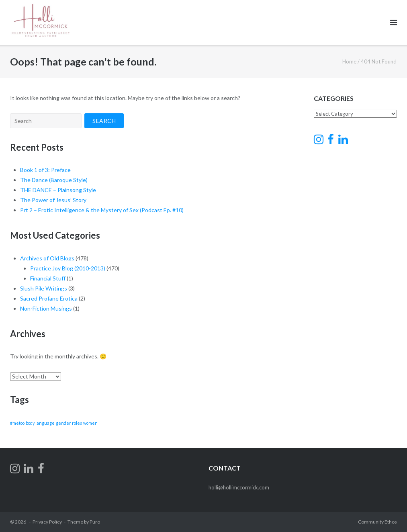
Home (349, 61)
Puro (95, 522)
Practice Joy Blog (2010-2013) (68, 268)
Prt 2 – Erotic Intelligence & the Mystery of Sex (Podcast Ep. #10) (102, 210)
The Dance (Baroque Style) (54, 180)
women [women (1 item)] (90, 423)
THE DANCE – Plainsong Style (58, 190)
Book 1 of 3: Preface (45, 170)
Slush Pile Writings (44, 288)
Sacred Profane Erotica (49, 298)
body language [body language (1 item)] (40, 423)
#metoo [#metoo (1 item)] (17, 423)
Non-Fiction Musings (46, 308)
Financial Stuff (48, 278)
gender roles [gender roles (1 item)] (69, 423)
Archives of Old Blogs (47, 258)
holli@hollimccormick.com (239, 487)
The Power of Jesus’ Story (53, 200)
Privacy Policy (47, 522)
